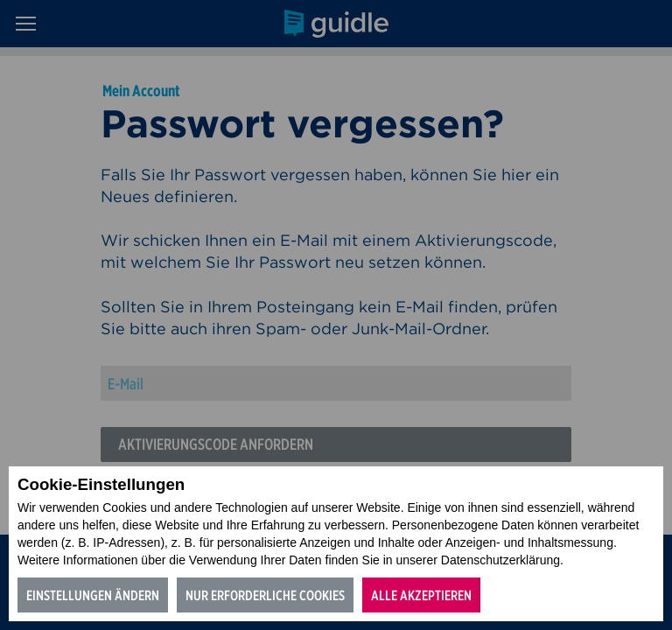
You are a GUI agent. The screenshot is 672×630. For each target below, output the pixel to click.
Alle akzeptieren (421, 595)
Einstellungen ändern (93, 595)
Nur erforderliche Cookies (265, 595)
